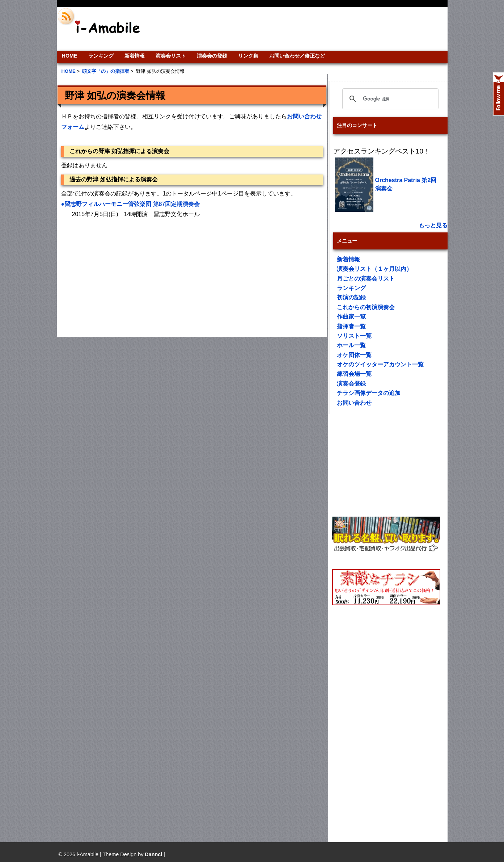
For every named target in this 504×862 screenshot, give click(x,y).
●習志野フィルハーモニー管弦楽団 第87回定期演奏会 (131, 204)
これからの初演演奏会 (366, 307)
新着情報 (135, 56)
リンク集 (248, 56)
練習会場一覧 (354, 374)
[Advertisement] (301, 29)
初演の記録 (351, 297)
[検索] (389, 99)
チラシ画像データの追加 (369, 393)
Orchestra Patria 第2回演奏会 (406, 184)
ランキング (101, 56)
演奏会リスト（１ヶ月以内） (374, 269)
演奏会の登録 (212, 56)
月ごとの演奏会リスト (366, 279)
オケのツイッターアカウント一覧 (380, 364)
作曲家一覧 (351, 317)
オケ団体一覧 (354, 355)
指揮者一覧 (351, 326)
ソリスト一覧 (354, 336)
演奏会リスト (171, 56)
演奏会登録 (351, 384)
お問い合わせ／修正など (297, 56)
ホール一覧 (351, 345)
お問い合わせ (354, 403)
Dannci (153, 854)
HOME (70, 56)
